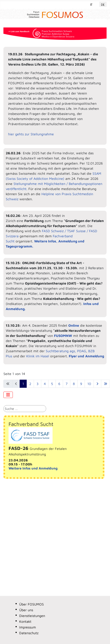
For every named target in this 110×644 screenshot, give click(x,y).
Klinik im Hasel (38, 356)
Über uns (26, 610)
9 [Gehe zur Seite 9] (81, 384)
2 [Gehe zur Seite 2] (30, 384)
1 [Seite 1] (23, 384)
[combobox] (25, 409)
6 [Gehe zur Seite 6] (59, 384)
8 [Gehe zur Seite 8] (74, 384)
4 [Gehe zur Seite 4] (45, 384)
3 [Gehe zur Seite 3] (37, 384)
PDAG (82, 351)
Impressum (28, 627)
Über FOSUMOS (32, 604)
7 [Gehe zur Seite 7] (67, 384)
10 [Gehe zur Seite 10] (89, 384)
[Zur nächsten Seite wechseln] (97, 384)
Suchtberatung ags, (61, 351)
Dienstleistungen (32, 616)
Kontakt (25, 621)
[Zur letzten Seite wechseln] (106, 384)
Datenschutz (29, 633)
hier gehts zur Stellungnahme (31, 134)
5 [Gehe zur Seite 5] (52, 384)
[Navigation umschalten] (8, 395)
